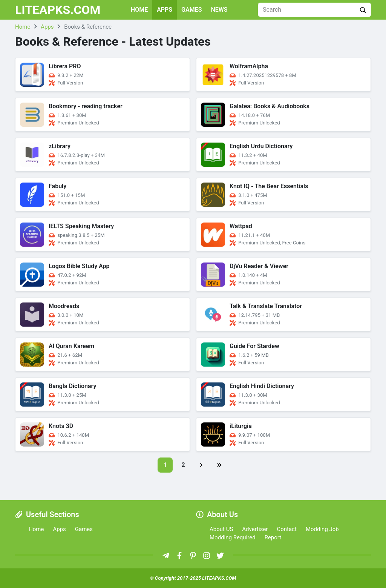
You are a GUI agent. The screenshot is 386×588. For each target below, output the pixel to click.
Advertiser (255, 529)
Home (139, 10)
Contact (286, 529)
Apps (165, 10)
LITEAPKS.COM (58, 10)
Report (273, 537)
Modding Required (233, 537)
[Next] (201, 465)
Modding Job (322, 529)
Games (191, 10)
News (219, 10)
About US (221, 529)
